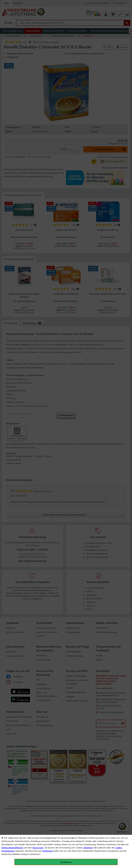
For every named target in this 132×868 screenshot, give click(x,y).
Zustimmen (48, 851)
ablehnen (88, 848)
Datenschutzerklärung (12, 848)
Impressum (38, 848)
